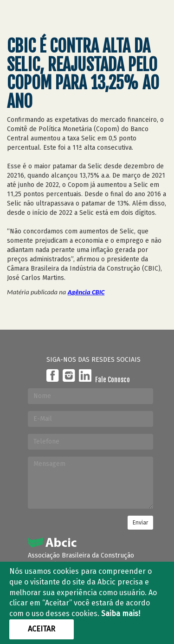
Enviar (140, 523)
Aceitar (42, 629)
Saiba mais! (121, 614)
